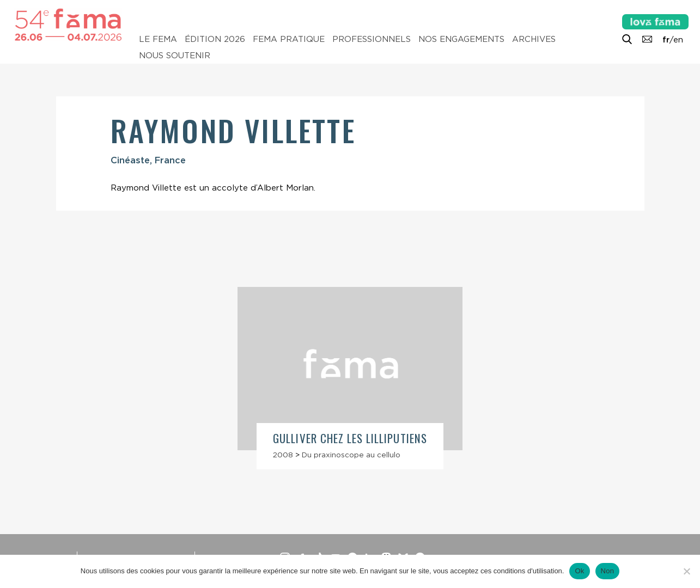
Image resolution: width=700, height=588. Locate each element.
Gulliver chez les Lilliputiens (350, 438)
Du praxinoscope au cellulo (351, 455)
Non (608, 571)
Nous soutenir (175, 56)
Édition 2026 (215, 39)
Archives (534, 39)
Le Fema (158, 39)
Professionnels (372, 39)
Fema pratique (289, 39)
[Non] (686, 571)
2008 (283, 455)
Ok (579, 571)
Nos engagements (461, 39)
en (678, 40)
